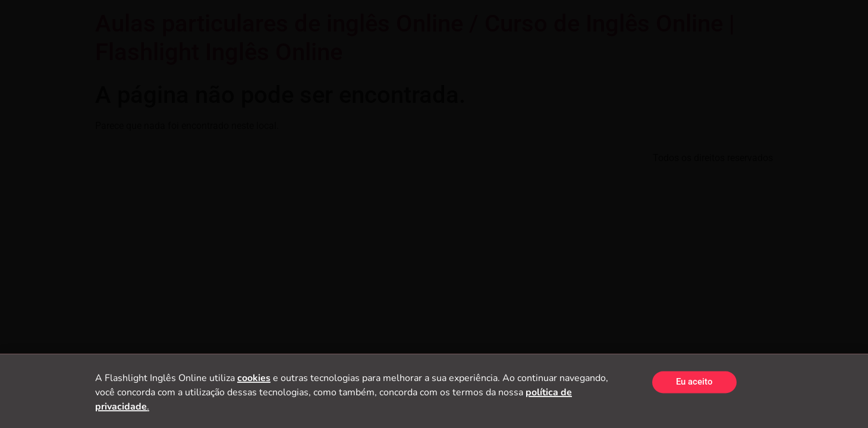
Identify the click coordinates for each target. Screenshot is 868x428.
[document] (434, 214)
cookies (254, 380)
